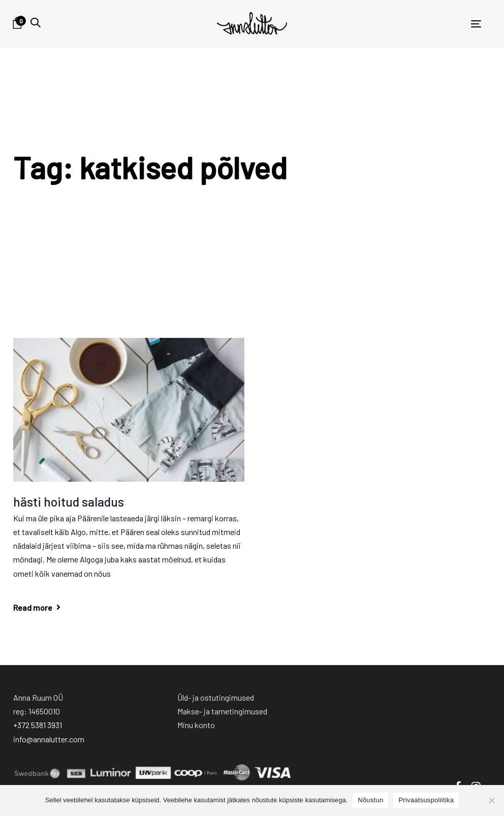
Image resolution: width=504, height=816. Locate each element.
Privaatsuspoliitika (426, 800)
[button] (36, 23)
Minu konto (196, 725)
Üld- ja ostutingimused (216, 697)
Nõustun (370, 800)
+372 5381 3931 (38, 725)
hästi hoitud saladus (69, 501)
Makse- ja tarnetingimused (222, 711)
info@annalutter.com (49, 739)
